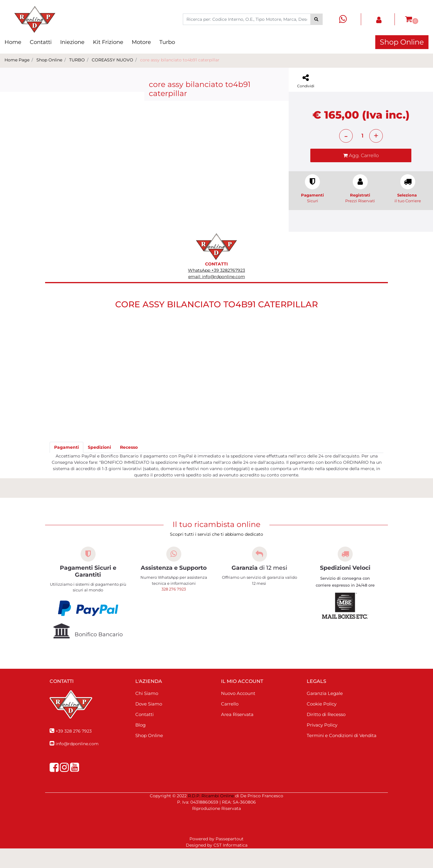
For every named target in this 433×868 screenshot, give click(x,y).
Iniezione (72, 42)
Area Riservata (237, 734)
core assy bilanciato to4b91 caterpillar (180, 60)
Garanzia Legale (325, 713)
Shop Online (402, 42)
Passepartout (230, 858)
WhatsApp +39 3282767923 (216, 290)
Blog (140, 744)
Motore (141, 42)
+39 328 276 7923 (74, 751)
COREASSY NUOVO (112, 60)
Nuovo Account (238, 713)
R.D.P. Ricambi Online (211, 815)
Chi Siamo (147, 713)
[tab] (66, 467)
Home (13, 42)
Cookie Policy (322, 723)
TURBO (77, 60)
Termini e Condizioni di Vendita (342, 755)
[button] (316, 19)
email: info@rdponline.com (217, 296)
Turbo (167, 42)
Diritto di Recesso (326, 734)
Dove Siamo (149, 723)
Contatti (41, 42)
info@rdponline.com (77, 763)
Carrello (230, 723)
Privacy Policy (322, 744)
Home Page (17, 60)
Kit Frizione (108, 42)
